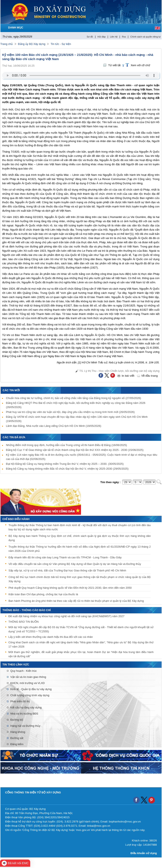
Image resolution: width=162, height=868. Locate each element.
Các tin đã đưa (14, 437)
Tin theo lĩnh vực (16, 664)
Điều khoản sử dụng (144, 853)
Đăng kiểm (17, 744)
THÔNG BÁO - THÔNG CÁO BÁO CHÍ (27, 610)
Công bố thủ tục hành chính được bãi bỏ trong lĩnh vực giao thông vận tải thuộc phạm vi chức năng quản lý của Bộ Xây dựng (80, 579)
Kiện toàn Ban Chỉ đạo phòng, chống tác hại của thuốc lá (43, 594)
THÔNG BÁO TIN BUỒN (24, 623)
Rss (124, 37)
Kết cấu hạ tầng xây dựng (26, 707)
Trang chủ (7, 44)
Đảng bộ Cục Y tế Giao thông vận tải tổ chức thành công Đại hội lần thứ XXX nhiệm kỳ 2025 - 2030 (75, 450)
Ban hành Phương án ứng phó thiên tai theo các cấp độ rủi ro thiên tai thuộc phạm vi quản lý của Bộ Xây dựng (76, 601)
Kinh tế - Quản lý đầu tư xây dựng (31, 689)
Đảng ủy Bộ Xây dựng (32, 44)
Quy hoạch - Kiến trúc (24, 671)
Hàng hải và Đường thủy (25, 726)
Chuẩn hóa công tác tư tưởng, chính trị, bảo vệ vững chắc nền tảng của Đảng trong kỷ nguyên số (73, 398)
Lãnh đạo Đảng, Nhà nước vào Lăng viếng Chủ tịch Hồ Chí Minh (54, 426)
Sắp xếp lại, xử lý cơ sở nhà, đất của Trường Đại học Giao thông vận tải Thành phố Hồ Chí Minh (67, 570)
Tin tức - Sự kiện (61, 44)
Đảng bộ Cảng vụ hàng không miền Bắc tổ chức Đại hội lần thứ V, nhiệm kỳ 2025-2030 (67, 469)
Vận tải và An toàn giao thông (28, 677)
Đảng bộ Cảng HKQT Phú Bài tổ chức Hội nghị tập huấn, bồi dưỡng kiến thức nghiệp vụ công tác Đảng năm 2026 (76, 405)
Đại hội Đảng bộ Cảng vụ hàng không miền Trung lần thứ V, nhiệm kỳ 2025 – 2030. (65, 464)
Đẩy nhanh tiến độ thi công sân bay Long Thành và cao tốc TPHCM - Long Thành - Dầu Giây (65, 557)
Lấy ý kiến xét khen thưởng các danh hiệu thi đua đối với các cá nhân (51, 638)
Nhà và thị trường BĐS (24, 714)
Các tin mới (11, 390)
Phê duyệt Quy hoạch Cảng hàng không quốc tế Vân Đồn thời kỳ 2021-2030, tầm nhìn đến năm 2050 (70, 588)
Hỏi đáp (102, 37)
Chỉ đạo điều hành (16, 519)
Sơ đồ (90, 37)
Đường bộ (17, 720)
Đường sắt (17, 738)
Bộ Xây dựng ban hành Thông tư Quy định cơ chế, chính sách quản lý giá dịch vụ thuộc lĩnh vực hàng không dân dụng (80, 538)
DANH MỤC (16, 28)
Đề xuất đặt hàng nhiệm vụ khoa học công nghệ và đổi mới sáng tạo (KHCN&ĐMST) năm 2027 (66, 617)
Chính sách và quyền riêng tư (146, 37)
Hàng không (18, 732)
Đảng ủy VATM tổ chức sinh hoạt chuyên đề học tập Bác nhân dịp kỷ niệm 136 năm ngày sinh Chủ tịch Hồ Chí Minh (77, 419)
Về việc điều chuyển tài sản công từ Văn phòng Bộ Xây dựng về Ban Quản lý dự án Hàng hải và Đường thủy (75, 564)
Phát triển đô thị (20, 701)
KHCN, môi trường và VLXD (28, 683)
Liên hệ (114, 37)
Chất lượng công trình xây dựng (30, 695)
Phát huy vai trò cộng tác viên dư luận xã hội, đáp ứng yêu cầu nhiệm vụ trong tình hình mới (70, 412)
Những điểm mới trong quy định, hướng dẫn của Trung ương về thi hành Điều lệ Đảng (66, 445)
